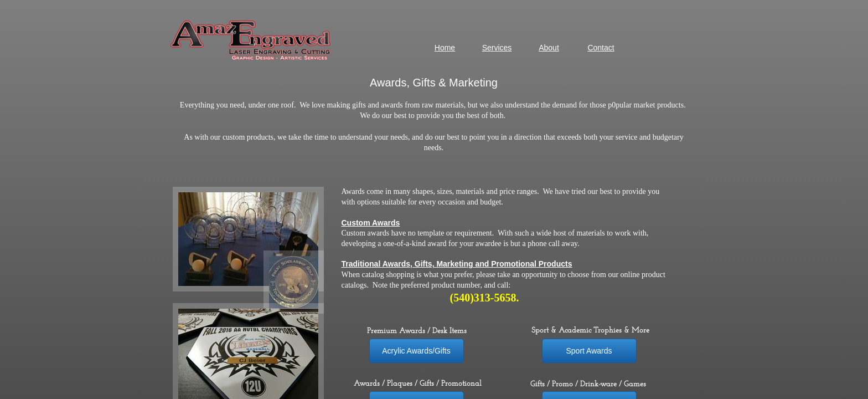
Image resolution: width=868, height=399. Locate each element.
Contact (601, 48)
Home (445, 48)
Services (497, 48)
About (549, 48)
